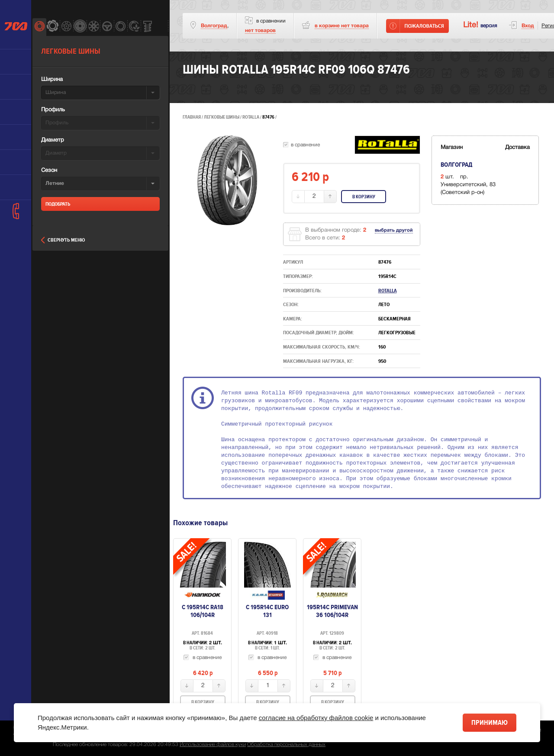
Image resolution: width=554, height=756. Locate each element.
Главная (192, 117)
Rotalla (251, 117)
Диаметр (53, 140)
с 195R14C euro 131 (267, 611)
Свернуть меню (63, 240)
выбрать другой (394, 230)
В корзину (364, 197)
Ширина (52, 80)
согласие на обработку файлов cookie (316, 718)
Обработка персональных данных (286, 745)
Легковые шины (222, 117)
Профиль (53, 110)
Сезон (49, 171)
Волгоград (214, 26)
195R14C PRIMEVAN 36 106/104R (332, 611)
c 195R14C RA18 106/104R (203, 611)
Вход (528, 26)
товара (342, 26)
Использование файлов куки (213, 745)
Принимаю (490, 723)
